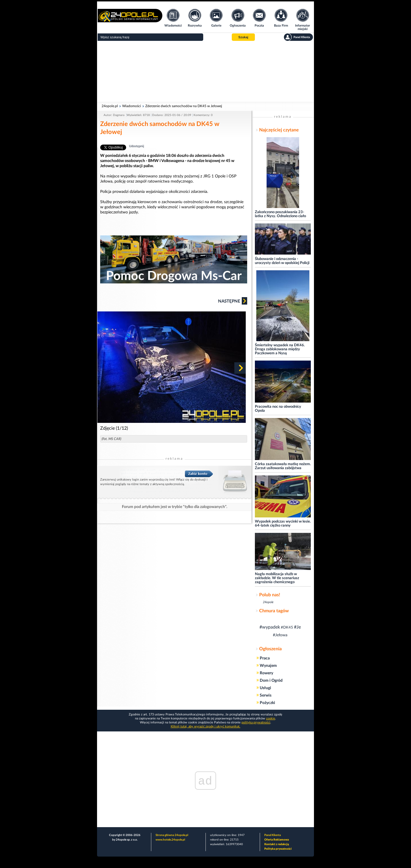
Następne (233, 301)
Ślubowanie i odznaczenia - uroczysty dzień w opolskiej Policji (282, 261)
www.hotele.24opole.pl (170, 840)
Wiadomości (132, 106)
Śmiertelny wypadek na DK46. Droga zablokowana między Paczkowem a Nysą (280, 349)
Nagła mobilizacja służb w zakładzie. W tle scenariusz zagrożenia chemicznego (277, 578)
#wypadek (270, 627)
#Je (297, 627)
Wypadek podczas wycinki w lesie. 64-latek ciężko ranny (283, 524)
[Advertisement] (205, 71)
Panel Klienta (273, 835)
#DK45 (287, 628)
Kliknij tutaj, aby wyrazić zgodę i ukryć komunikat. (205, 726)
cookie (271, 718)
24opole (268, 602)
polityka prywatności (256, 722)
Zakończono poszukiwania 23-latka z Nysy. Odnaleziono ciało (280, 214)
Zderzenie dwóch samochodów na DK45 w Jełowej (184, 106)
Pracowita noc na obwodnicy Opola (278, 409)
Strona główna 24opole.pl (172, 835)
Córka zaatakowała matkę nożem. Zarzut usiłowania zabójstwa (283, 466)
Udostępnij (137, 146)
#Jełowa (280, 635)
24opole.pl (110, 106)
